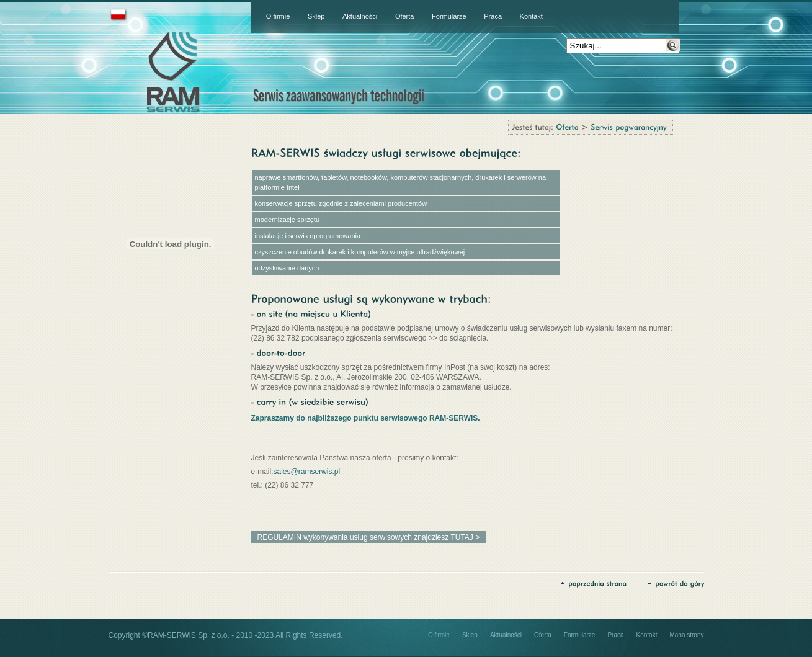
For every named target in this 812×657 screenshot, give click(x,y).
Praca (493, 16)
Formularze (449, 16)
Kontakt (531, 16)
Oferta (405, 16)
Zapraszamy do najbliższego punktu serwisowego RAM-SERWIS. (366, 418)
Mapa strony (686, 635)
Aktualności (360, 16)
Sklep (316, 16)
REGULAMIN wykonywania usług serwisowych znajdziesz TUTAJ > (369, 537)
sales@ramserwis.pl (307, 472)
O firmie (278, 16)
